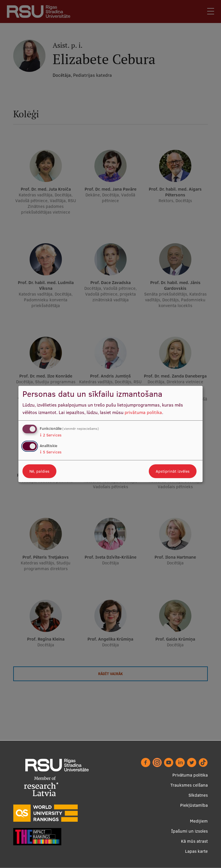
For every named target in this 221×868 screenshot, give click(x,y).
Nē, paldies (39, 471)
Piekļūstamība (194, 805)
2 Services (51, 435)
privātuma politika (143, 412)
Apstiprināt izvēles (173, 471)
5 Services (51, 452)
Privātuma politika (190, 775)
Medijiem (199, 821)
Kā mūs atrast (194, 841)
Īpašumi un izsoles (189, 831)
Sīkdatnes (198, 795)
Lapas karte (196, 851)
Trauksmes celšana (189, 785)
